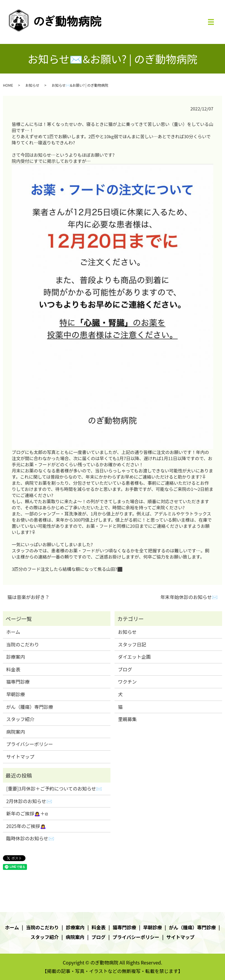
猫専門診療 (18, 682)
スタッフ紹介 (20, 719)
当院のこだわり (23, 644)
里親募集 (127, 719)
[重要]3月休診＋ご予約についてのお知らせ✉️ (54, 788)
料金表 (13, 669)
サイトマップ (20, 757)
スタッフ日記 (132, 644)
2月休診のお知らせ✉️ (29, 801)
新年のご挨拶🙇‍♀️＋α (27, 813)
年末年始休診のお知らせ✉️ (189, 597)
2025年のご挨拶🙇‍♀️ (26, 826)
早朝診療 (16, 694)
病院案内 (16, 732)
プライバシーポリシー (30, 744)
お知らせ (32, 85)
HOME (8, 85)
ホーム (13, 632)
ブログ (125, 669)
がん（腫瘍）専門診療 (30, 707)
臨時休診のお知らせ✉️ (30, 838)
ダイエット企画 (134, 657)
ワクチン (127, 682)
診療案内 (16, 657)
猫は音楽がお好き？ (28, 597)
